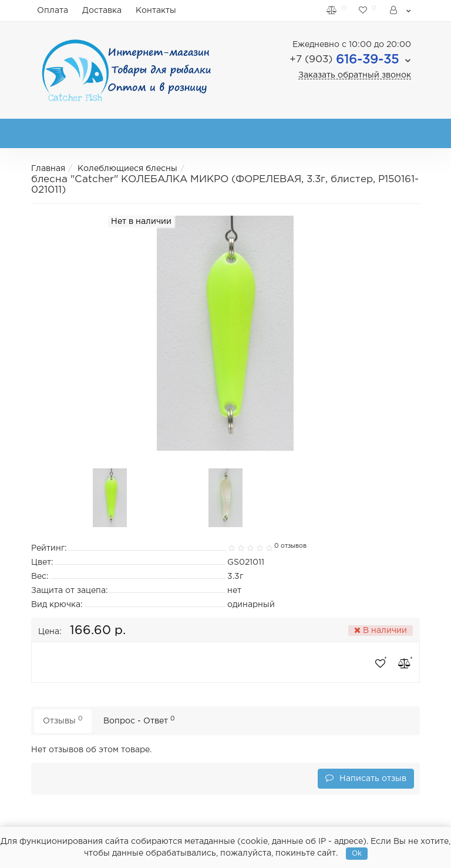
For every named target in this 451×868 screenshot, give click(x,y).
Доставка (102, 11)
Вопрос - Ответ (139, 720)
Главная (48, 169)
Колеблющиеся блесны (127, 169)
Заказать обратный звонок (355, 75)
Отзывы (63, 720)
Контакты (156, 11)
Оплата (53, 11)
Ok (357, 854)
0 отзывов (290, 546)
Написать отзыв (366, 778)
